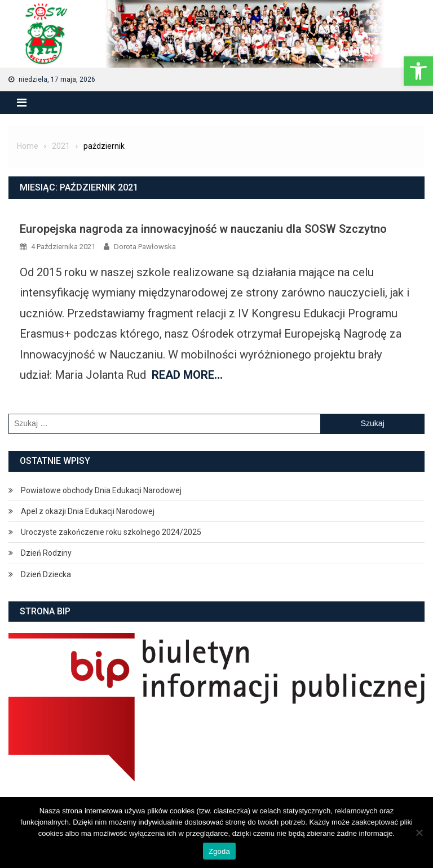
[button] (418, 71)
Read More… (187, 375)
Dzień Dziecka (46, 574)
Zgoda (219, 851)
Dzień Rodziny (46, 553)
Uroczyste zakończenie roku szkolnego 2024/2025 (111, 532)
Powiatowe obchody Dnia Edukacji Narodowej (101, 490)
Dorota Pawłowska (145, 247)
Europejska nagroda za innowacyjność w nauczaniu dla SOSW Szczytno (203, 229)
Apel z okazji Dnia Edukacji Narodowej (88, 511)
